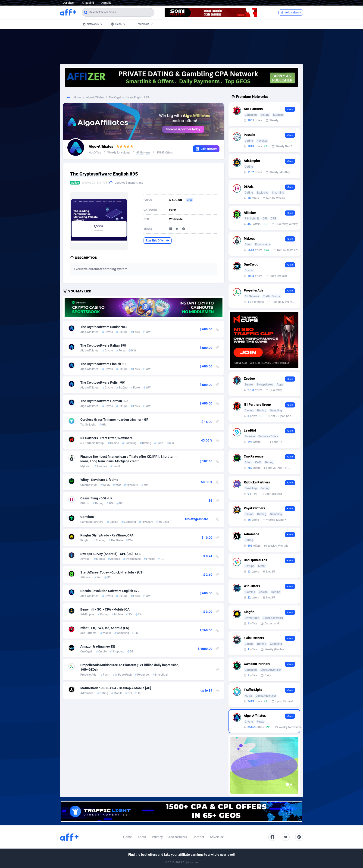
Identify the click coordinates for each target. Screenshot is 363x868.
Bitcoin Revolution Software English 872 (110, 591)
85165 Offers (165, 153)
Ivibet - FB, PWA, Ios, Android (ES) (105, 628)
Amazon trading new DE (98, 646)
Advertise (217, 837)
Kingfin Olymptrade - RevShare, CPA (107, 535)
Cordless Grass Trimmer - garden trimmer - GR (114, 420)
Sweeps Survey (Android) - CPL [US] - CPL (111, 554)
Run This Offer (158, 241)
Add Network (178, 837)
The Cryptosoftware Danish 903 (103, 327)
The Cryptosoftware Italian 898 (103, 345)
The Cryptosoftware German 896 (104, 401)
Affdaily (106, 3)
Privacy (157, 837)
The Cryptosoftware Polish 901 (103, 382)
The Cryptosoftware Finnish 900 (104, 364)
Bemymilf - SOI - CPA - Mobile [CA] (105, 609)
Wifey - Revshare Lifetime (99, 480)
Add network (291, 13)
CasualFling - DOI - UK (96, 498)
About (142, 837)
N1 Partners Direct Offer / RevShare (106, 438)
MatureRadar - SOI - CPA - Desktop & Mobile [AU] (116, 688)
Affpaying (88, 3)
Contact (198, 837)
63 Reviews (143, 153)
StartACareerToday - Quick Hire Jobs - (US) (112, 572)
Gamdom (87, 517)
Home (78, 97)
